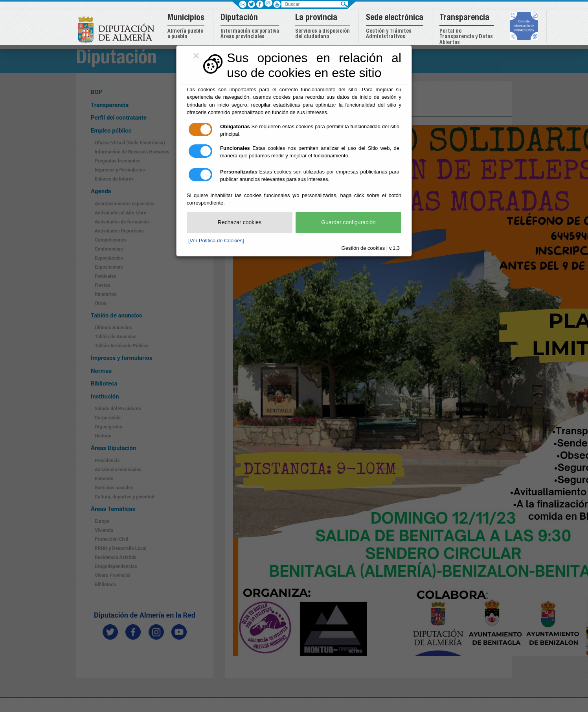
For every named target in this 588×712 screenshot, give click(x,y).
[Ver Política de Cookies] (216, 241)
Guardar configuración (348, 222)
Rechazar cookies (240, 222)
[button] (187, 27)
